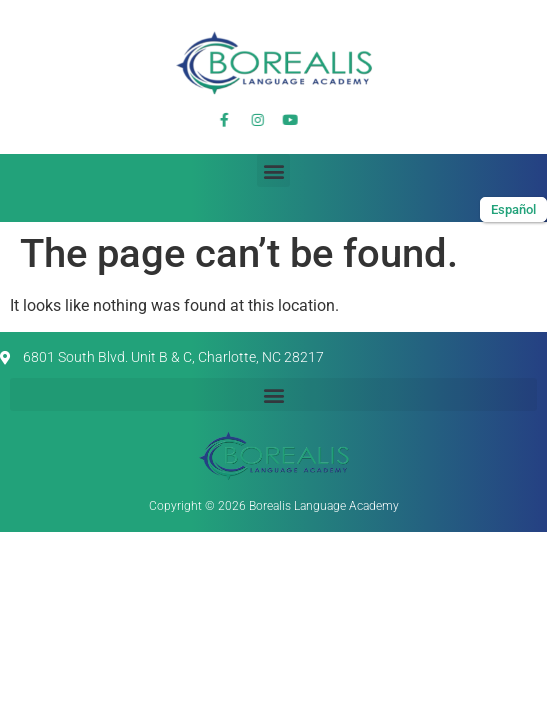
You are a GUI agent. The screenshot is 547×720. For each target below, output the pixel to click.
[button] (273, 170)
